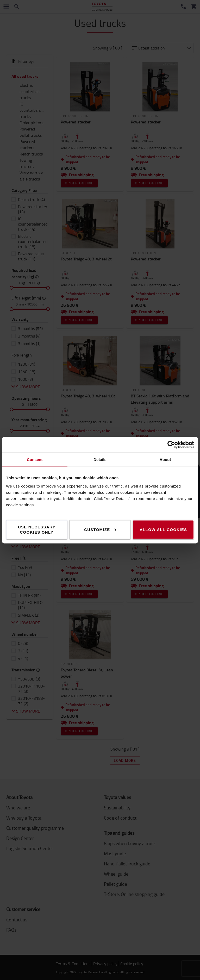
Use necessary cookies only (37, 529)
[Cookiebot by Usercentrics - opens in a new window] (171, 445)
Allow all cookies (163, 529)
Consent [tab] (35, 459)
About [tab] (165, 459)
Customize (100, 529)
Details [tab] (100, 459)
